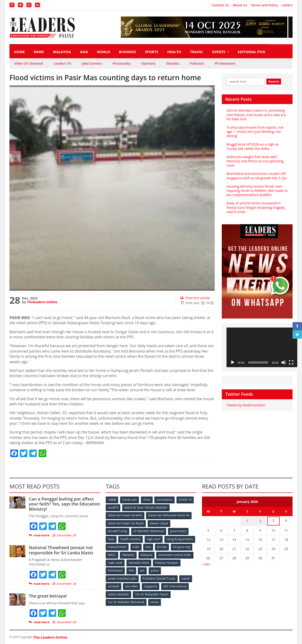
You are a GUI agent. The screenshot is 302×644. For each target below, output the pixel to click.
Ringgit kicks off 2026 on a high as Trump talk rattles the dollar (252, 146)
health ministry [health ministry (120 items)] (131, 539)
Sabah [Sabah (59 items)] (186, 578)
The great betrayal (48, 596)
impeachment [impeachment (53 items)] (150, 546)
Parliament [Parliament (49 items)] (145, 570)
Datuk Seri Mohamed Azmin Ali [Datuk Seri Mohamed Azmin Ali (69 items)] (169, 515)
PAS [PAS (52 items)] (161, 570)
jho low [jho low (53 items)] (113, 554)
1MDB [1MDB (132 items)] (112, 500)
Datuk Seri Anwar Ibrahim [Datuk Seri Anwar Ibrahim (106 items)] (125, 515)
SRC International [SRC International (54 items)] (175, 585)
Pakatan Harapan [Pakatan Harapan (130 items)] (120, 570)
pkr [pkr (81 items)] (172, 570)
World (104, 52)
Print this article (195, 298)
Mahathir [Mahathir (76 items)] (168, 554)
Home (19, 52)
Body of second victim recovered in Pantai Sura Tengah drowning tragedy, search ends (256, 207)
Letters (287, 5)
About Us (240, 5)
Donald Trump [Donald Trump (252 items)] (118, 531)
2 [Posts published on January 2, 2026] (260, 521)
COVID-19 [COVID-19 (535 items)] (186, 500)
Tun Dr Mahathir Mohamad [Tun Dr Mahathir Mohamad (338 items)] (126, 601)
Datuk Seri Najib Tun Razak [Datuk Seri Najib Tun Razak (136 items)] (126, 523)
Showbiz (173, 63)
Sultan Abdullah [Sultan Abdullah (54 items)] (118, 593)
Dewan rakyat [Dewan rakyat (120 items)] (159, 523)
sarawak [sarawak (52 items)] (113, 585)
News (39, 52)
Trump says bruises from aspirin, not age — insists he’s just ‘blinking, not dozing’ (255, 132)
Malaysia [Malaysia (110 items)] (186, 554)
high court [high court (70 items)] (154, 539)
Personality (122, 63)
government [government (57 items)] (178, 531)
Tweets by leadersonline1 (246, 405)
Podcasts (197, 63)
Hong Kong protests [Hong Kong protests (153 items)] (121, 546)
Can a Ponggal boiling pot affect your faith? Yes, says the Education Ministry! (64, 504)
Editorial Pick (252, 52)
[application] (262, 347)
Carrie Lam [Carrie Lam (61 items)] (130, 500)
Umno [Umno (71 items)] (155, 601)
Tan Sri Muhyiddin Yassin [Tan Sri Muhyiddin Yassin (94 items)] (152, 593)
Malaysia (62, 52)
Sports (151, 52)
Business (127, 52)
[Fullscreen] (291, 362)
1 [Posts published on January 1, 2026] (247, 521)
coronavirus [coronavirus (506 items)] (165, 500)
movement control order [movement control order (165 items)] (124, 562)
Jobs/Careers (92, 63)
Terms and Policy (264, 5)
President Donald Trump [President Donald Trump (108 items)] (159, 578)
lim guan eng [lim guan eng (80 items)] (133, 554)
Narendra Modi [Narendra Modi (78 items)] (178, 562)
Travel (197, 52)
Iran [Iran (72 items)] (181, 546)
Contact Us (220, 5)
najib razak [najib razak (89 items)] (154, 562)
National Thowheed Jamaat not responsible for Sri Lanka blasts (61, 550)
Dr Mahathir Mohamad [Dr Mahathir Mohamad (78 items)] (149, 531)
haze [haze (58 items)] (111, 539)
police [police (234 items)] (185, 570)
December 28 (64, 535)
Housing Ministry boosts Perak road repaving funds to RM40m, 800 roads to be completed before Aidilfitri (257, 191)
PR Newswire (225, 63)
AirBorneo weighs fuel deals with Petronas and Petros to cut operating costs (255, 161)
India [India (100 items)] (169, 546)
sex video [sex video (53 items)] (132, 585)
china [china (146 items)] (147, 500)
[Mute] (284, 362)
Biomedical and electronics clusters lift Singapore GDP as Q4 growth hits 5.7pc (257, 176)
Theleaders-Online (42, 302)
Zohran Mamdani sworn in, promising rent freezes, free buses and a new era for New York (256, 115)
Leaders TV (63, 63)
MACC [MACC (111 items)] (151, 554)
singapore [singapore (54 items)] (151, 585)
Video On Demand (29, 63)
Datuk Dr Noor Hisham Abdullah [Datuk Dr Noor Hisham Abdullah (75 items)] (146, 507)
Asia (84, 52)
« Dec (206, 563)
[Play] (233, 362)
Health (174, 52)
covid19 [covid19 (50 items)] (113, 507)
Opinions (148, 63)
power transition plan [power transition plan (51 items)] (122, 578)
